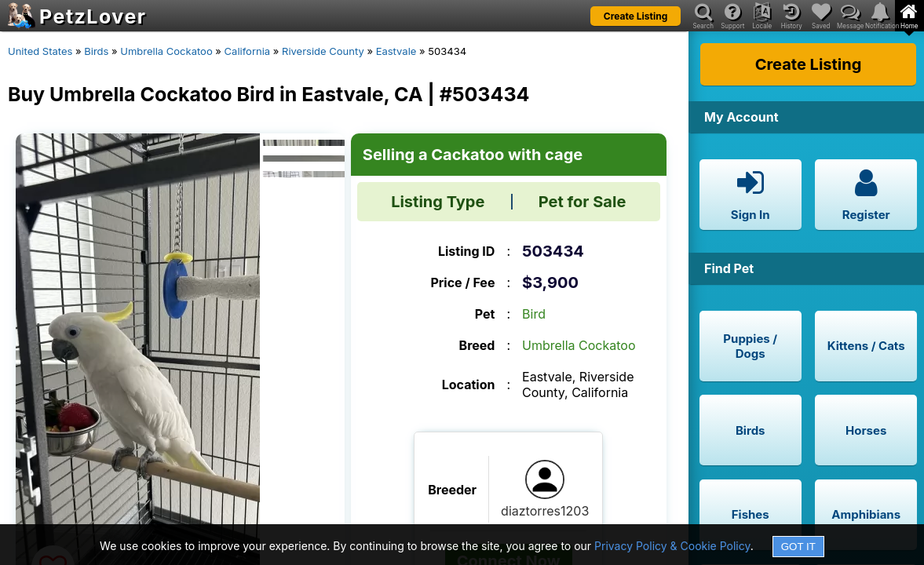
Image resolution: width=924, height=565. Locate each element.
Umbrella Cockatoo (166, 51)
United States (40, 51)
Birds (96, 51)
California (248, 51)
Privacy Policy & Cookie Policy (672, 546)
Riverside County (323, 51)
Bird (534, 314)
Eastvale (396, 51)
